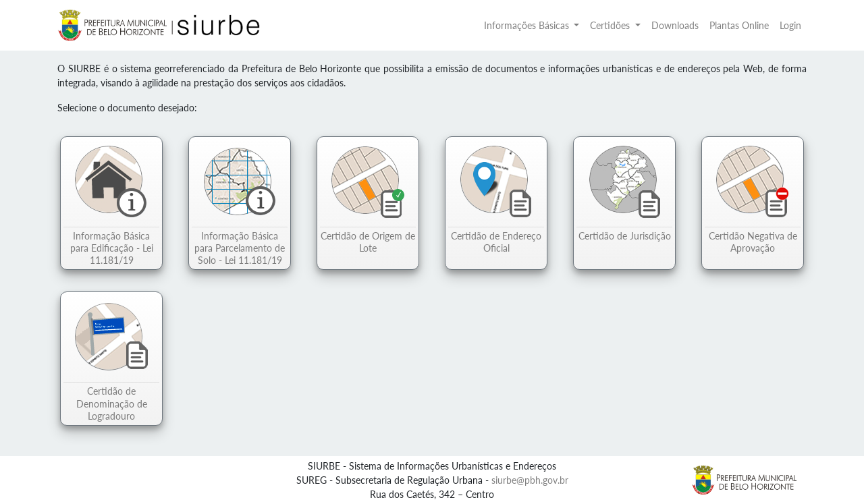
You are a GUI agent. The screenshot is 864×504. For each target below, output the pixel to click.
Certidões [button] (611, 25)
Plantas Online (739, 25)
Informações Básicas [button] (528, 25)
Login (790, 25)
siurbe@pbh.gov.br (530, 480)
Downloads (675, 25)
